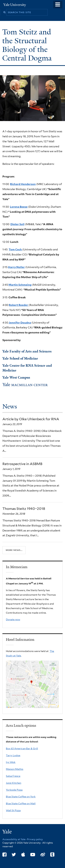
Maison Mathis (15, 769)
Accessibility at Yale (14, 839)
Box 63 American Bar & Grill (22, 748)
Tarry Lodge (13, 755)
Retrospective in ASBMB (22, 464)
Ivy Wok (11, 762)
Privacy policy (35, 839)
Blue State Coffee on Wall (21, 803)
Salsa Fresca (13, 776)
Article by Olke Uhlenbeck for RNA (31, 419)
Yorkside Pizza (14, 790)
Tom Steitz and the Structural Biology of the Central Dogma (28, 45)
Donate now (13, 619)
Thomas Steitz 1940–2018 (24, 509)
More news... (14, 550)
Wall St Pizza (13, 810)
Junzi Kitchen (14, 783)
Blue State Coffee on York (21, 797)
